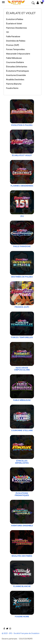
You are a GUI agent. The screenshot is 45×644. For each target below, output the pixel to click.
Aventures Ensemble (16, 75)
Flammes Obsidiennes (16, 28)
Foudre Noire (12, 88)
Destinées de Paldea (16, 41)
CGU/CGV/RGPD (26, 639)
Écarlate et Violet (21, 13)
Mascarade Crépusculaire (18, 54)
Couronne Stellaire (15, 62)
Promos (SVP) (13, 45)
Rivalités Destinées (15, 80)
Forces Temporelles (15, 49)
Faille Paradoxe (13, 36)
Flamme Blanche (14, 84)
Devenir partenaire (10, 639)
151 (8, 32)
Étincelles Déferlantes (17, 67)
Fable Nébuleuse (14, 58)
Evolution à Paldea (15, 19)
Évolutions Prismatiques (18, 71)
